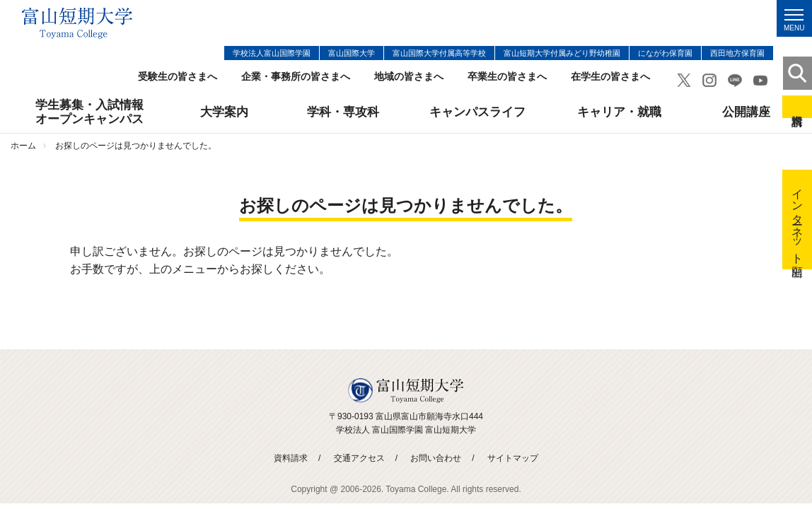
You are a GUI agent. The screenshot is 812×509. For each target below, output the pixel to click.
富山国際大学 (352, 53)
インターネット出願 (797, 220)
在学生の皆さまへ (610, 77)
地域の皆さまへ (409, 77)
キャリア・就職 (619, 112)
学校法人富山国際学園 (272, 53)
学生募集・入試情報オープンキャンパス (89, 112)
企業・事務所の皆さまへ (296, 77)
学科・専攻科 (343, 112)
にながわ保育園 (665, 53)
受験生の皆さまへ (178, 77)
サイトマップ (513, 458)
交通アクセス (359, 458)
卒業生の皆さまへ (507, 77)
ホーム (23, 146)
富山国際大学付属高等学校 (439, 53)
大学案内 (224, 112)
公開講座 (746, 112)
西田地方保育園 (737, 53)
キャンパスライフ (477, 112)
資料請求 (797, 107)
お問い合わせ (436, 458)
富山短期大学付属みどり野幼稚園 (562, 53)
